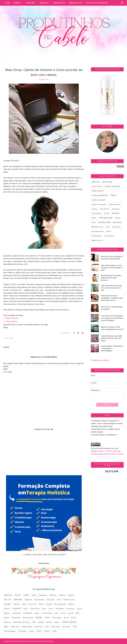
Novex (74, 618)
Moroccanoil (28, 618)
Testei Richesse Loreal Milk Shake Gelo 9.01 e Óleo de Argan (111, 338)
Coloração (116, 209)
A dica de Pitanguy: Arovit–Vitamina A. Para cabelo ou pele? (112, 268)
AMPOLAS (8, 595)
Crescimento (97, 213)
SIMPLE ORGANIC (69, 622)
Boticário (51, 600)
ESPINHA (116, 213)
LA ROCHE (16, 613)
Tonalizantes (97, 236)
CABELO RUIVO (98, 191)
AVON (34, 595)
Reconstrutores (98, 231)
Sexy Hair (67, 627)
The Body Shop (10, 631)
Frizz (11, 338)
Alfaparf (62, 595)
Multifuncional (97, 227)
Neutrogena (57, 618)
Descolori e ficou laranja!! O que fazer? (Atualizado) (112, 258)
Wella (54, 631)
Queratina (117, 227)
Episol (49, 604)
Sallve (6, 627)
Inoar (26, 609)
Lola (56, 613)
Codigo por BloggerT (48, 641)
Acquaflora (43, 595)
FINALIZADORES (106, 218)
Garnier (7, 609)
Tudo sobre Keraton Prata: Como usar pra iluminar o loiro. (111, 288)
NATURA (39, 618)
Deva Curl (33, 604)
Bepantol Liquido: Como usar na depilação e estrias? (112, 328)
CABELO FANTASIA (112, 186)
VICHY (39, 631)
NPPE (47, 618)
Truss (32, 631)
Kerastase (71, 609)
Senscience (56, 627)
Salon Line (15, 627)
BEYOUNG (18, 600)
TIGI (75, 627)
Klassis (7, 613)
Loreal (63, 613)
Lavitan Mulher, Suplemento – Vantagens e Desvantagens (112, 348)
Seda (47, 627)
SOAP (109, 231)
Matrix (7, 618)
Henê (94, 222)
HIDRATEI (17, 609)
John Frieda (35, 609)
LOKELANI (28, 613)
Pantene (7, 622)
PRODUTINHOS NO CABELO (17, 641)
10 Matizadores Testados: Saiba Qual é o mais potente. (111, 278)
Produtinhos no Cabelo (100, 360)
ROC (34, 622)
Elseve (42, 604)
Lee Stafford (47, 613)
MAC (78, 613)
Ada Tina (53, 595)
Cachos (94, 209)
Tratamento (109, 236)
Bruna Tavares (69, 600)
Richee (57, 622)
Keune (79, 609)
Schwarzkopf (27, 627)
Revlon (49, 622)
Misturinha (117, 222)
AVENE (26, 595)
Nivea (66, 618)
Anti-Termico (97, 186)
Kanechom (60, 609)
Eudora (72, 604)
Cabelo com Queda (99, 204)
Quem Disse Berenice (21, 622)
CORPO (113, 195)
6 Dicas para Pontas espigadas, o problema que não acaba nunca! (112, 298)
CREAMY (7, 604)
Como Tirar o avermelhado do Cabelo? (112, 308)
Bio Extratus (39, 600)
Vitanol (47, 631)
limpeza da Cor (97, 240)
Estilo (94, 218)
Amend (71, 595)
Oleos (108, 227)
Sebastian (38, 627)
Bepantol (28, 600)
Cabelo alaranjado (99, 200)
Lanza (37, 613)
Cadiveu (17, 604)
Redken (41, 622)
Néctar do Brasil (12, 318)
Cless (24, 604)
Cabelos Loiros (115, 204)
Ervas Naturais (11, 321)
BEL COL (8, 600)
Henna (117, 218)
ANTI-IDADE (107, 182)
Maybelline (16, 618)
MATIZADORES (104, 222)
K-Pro (51, 609)
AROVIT (18, 595)
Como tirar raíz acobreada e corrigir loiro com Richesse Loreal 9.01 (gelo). (112, 318)
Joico (44, 609)
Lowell (71, 613)
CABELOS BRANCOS (100, 195)
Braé (59, 600)
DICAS (107, 213)
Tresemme (22, 631)
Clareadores (105, 209)
